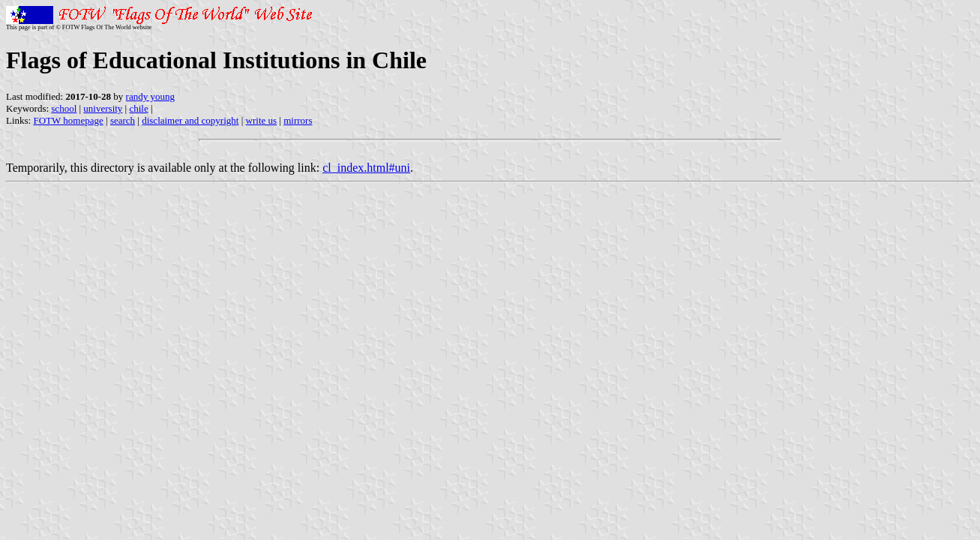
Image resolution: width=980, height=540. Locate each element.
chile (138, 108)
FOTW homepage (68, 120)
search (123, 120)
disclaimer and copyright (190, 120)
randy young (150, 96)
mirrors (298, 120)
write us (262, 120)
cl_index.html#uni (366, 168)
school (64, 108)
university (103, 108)
